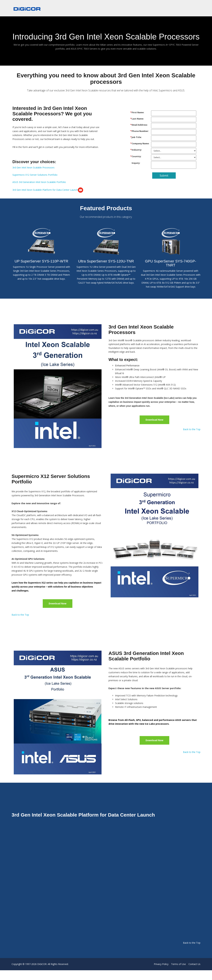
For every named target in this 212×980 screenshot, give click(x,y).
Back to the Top (192, 439)
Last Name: (138, 128)
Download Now (154, 429)
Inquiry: (136, 172)
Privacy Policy (161, 974)
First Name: (138, 122)
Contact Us (194, 974)
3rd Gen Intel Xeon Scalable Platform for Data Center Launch (48, 199)
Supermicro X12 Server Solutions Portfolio (35, 184)
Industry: (137, 159)
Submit (164, 185)
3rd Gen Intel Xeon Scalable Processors (33, 177)
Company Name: (141, 153)
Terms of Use (178, 974)
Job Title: (137, 147)
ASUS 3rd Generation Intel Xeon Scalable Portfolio (39, 192)
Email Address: (140, 134)
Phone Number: (140, 140)
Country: (137, 166)
